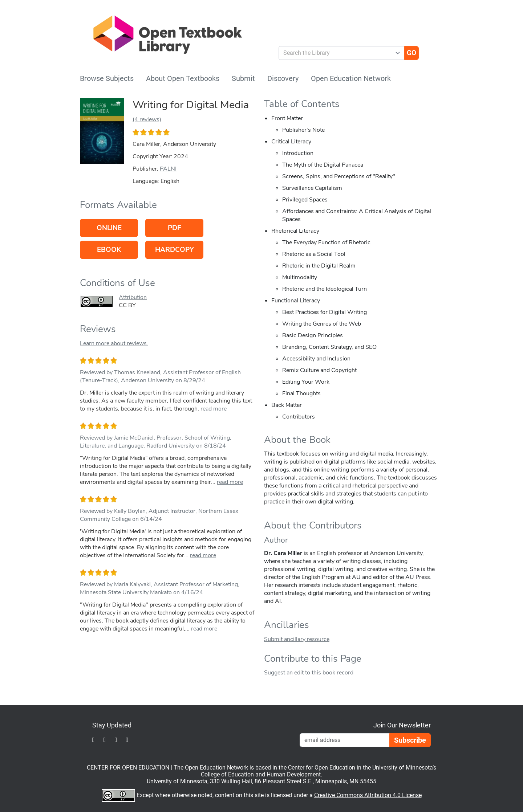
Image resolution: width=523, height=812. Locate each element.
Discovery (283, 78)
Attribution (133, 297)
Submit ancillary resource (297, 639)
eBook (109, 250)
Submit (243, 78)
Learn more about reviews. (114, 343)
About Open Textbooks (183, 78)
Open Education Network (351, 78)
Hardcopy (175, 250)
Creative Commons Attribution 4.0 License (368, 795)
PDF (175, 228)
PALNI (168, 169)
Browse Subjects (107, 78)
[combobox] (339, 53)
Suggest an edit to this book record (309, 673)
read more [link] (214, 409)
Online (109, 228)
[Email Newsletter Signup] (345, 740)
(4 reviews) (147, 119)
